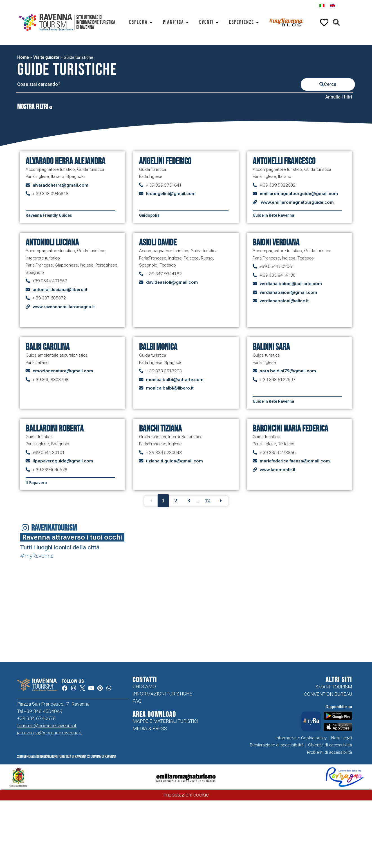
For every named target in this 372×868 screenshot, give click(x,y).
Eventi (210, 22)
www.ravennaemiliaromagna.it (64, 307)
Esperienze (245, 22)
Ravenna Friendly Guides (49, 215)
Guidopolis (149, 215)
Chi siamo (144, 687)
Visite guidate (46, 57)
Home (23, 57)
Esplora (142, 22)
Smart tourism (334, 687)
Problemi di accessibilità (330, 753)
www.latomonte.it (278, 470)
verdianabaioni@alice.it (284, 301)
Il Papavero (36, 483)
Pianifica (177, 22)
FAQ (137, 701)
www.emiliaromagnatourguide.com (297, 202)
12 (207, 501)
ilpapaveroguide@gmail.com (63, 461)
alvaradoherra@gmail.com (60, 185)
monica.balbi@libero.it (170, 388)
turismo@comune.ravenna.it (47, 726)
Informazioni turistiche (162, 694)
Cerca (328, 84)
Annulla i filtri (339, 97)
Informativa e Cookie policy (301, 738)
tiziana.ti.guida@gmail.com (174, 461)
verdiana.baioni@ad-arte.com (291, 284)
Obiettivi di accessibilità (330, 745)
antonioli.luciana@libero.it (60, 290)
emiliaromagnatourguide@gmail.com (299, 194)
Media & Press (150, 729)
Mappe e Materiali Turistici (165, 722)
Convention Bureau (328, 694)
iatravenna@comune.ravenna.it (50, 733)
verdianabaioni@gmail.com (288, 292)
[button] (336, 23)
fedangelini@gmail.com (171, 194)
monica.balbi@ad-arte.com (175, 380)
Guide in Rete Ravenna (274, 215)
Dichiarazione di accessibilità (277, 745)
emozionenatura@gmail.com (63, 371)
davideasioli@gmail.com (172, 282)
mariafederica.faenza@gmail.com (295, 461)
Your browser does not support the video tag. (50, 590)
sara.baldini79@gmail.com (288, 371)
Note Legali (342, 738)
